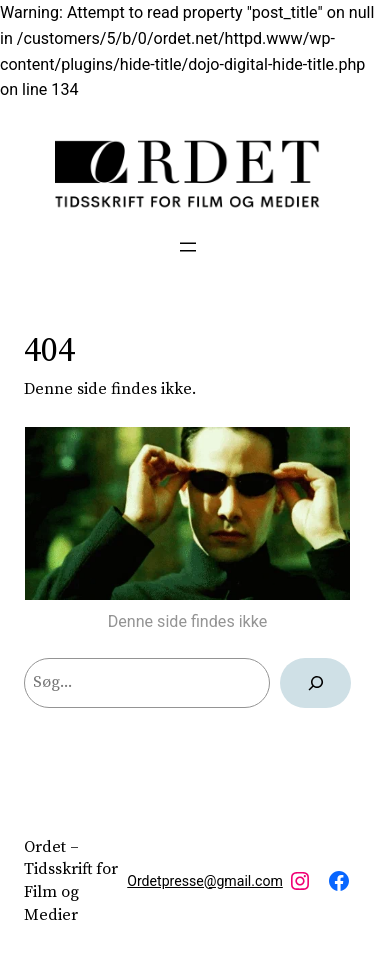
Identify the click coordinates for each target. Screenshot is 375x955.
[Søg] (315, 683)
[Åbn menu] (188, 247)
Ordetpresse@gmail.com (205, 881)
